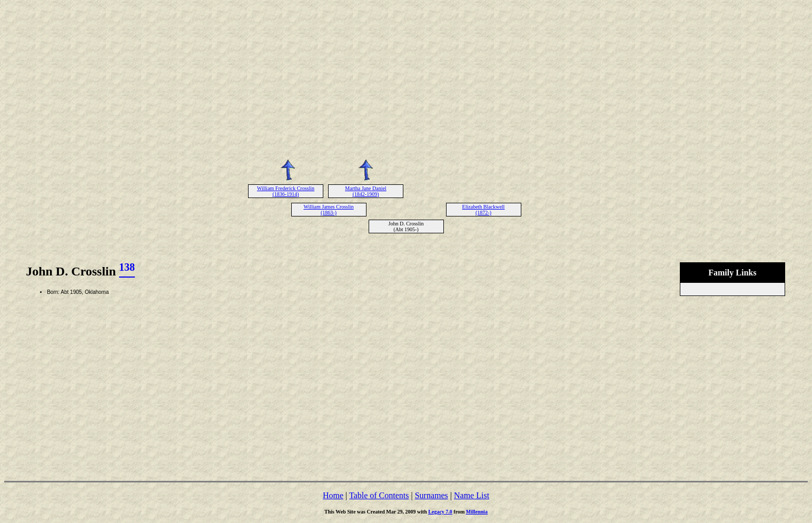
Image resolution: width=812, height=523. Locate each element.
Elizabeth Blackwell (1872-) (484, 210)
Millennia (477, 512)
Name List (472, 495)
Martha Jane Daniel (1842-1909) (365, 191)
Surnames (432, 495)
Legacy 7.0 (440, 512)
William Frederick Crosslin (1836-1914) (286, 191)
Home (333, 495)
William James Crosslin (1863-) (328, 210)
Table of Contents (379, 495)
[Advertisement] (406, 78)
